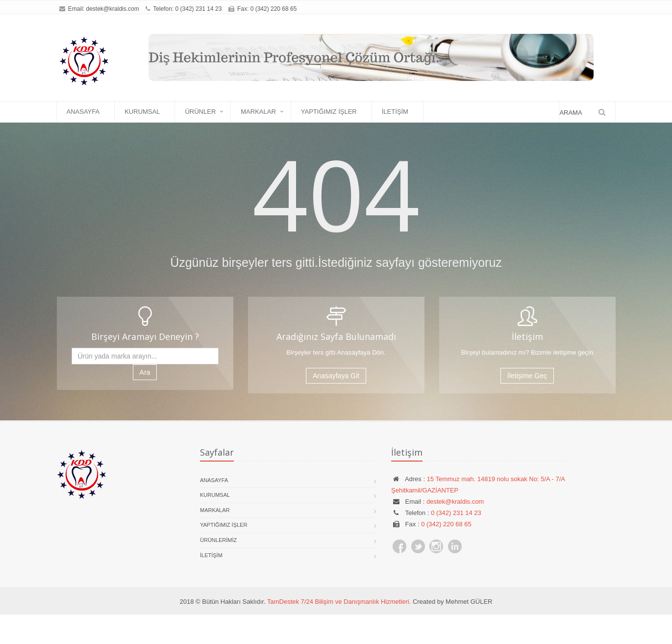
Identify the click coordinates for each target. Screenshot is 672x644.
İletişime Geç (527, 376)
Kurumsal (142, 112)
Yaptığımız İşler (329, 112)
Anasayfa (83, 112)
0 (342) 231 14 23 (199, 9)
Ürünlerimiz (218, 540)
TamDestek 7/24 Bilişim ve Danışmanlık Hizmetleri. (339, 602)
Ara (145, 372)
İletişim (395, 112)
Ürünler (200, 112)
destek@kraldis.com (113, 9)
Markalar (258, 112)
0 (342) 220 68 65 (446, 524)
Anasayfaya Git (336, 376)
